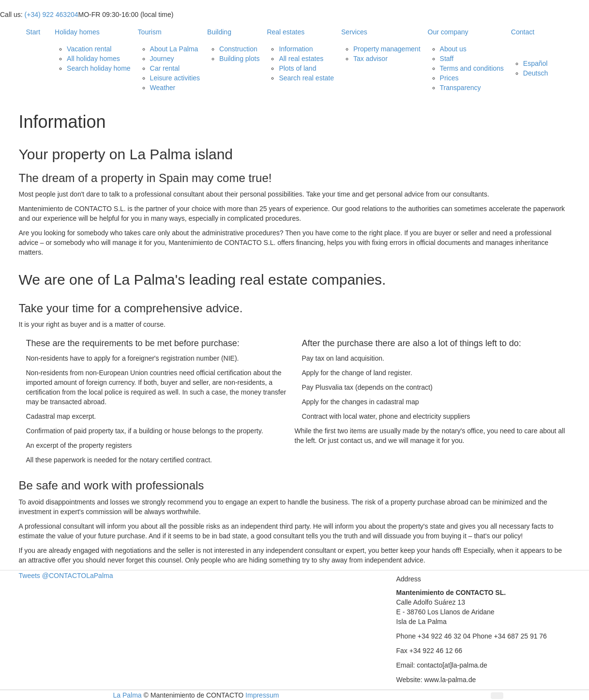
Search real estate (306, 78)
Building (219, 32)
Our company (448, 32)
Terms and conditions (472, 68)
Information (296, 49)
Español (536, 63)
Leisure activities (175, 78)
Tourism (150, 32)
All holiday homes (93, 59)
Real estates (286, 32)
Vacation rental (89, 49)
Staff (447, 59)
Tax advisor (370, 59)
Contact (523, 32)
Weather (163, 88)
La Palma (128, 695)
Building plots (239, 59)
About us (453, 49)
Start (33, 32)
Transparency (461, 88)
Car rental (165, 68)
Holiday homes (77, 32)
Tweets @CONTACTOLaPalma (66, 576)
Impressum (262, 695)
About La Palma (174, 49)
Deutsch (536, 73)
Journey (162, 59)
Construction (238, 49)
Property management (387, 49)
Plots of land (297, 68)
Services (354, 32)
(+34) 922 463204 (52, 15)
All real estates (301, 59)
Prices (449, 78)
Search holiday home (99, 68)
